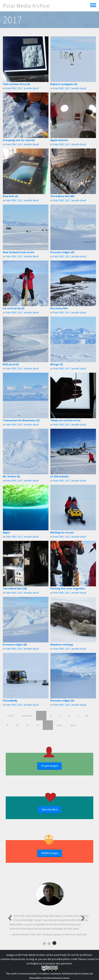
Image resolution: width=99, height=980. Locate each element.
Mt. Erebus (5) (11, 476)
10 (17, 725)
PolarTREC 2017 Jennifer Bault (22, 88)
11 (27, 725)
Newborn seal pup (62, 645)
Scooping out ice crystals (19, 140)
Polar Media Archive (26, 6)
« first (10, 716)
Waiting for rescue (62, 532)
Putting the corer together (68, 588)
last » (74, 725)
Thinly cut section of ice (65, 420)
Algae (6, 532)
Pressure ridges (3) (62, 701)
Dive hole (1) (10, 196)
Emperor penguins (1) (64, 84)
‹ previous (27, 716)
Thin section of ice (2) (16, 84)
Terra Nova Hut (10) (15, 588)
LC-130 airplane (60, 476)
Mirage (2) (57, 364)
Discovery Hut (59, 308)
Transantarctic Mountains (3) (21, 420)
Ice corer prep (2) (14, 308)
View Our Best (50, 809)
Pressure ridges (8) (15, 645)
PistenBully (10, 701)
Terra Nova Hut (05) (62, 196)
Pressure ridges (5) (62, 252)
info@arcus (36, 963)
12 (38, 725)
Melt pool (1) (11, 364)
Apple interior (59, 140)
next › (60, 725)
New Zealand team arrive (19, 252)
